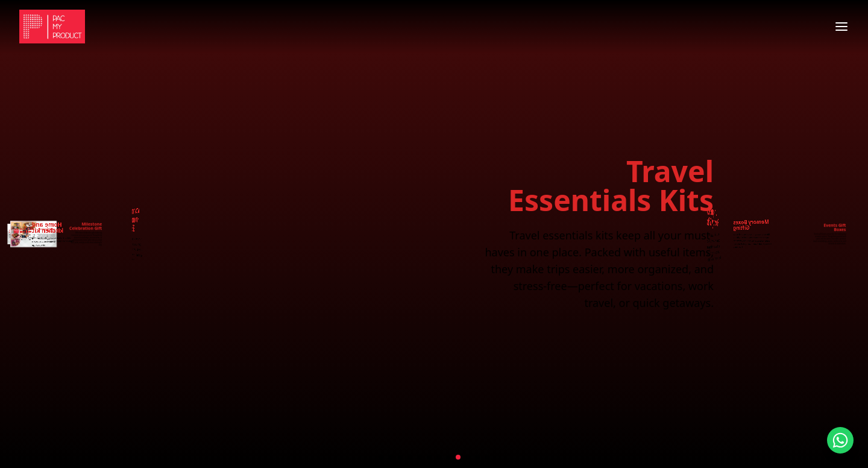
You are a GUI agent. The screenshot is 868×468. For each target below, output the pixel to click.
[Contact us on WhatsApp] (840, 440)
